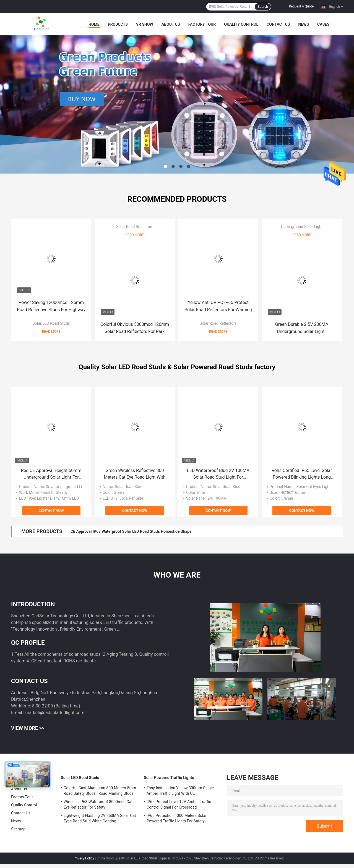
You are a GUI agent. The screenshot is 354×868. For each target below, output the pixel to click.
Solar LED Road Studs (51, 323)
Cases (323, 24)
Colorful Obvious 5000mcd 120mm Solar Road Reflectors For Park (135, 328)
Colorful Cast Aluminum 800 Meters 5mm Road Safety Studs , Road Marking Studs (100, 791)
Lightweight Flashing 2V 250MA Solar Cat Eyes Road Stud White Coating (100, 818)
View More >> (28, 728)
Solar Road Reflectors (135, 227)
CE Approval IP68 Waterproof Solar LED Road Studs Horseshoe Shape (131, 531)
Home (94, 24)
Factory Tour (202, 24)
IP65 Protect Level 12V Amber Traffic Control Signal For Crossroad (179, 804)
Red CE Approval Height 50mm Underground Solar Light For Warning (51, 474)
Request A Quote (301, 6)
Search (263, 7)
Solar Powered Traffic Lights (169, 778)
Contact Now (51, 511)
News (304, 24)
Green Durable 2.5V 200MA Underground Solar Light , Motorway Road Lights (302, 328)
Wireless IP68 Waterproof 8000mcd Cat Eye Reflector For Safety (98, 804)
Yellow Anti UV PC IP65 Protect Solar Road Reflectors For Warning (218, 306)
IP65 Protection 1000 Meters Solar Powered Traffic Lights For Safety (177, 818)
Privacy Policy (84, 858)
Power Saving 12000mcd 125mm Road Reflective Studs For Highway (51, 306)
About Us (171, 24)
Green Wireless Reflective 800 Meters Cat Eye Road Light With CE (135, 474)
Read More (51, 332)
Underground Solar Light (302, 227)
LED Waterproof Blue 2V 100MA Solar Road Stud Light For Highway (218, 474)
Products (118, 24)
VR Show (145, 24)
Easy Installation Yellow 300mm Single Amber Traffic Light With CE (180, 791)
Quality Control (241, 24)
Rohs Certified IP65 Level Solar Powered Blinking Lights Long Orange (302, 474)
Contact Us (278, 24)
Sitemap (18, 829)
